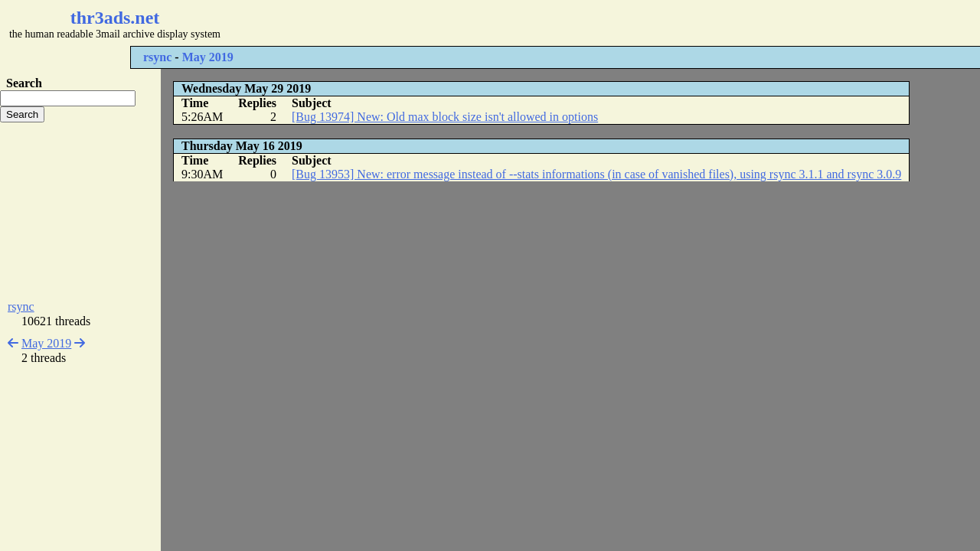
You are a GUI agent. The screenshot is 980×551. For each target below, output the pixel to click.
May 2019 (208, 57)
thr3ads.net (115, 18)
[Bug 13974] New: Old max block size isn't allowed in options (445, 117)
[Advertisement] (456, 23)
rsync (157, 57)
